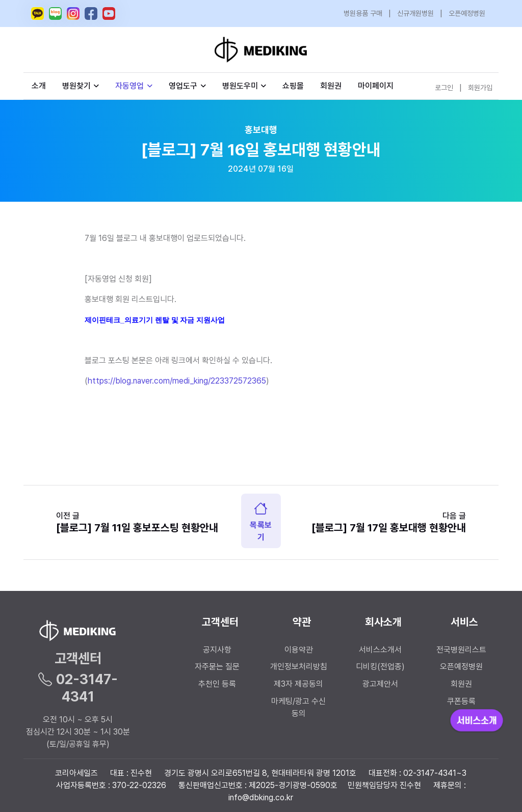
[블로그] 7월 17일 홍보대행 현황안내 (389, 527)
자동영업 (134, 86)
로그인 (444, 88)
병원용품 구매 (363, 13)
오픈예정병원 (467, 13)
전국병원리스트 (461, 650)
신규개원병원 (415, 13)
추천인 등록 (217, 684)
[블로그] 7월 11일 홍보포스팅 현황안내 (137, 527)
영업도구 (183, 86)
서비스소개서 (380, 650)
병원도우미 (244, 86)
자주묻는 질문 (217, 667)
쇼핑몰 (293, 86)
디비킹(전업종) (380, 667)
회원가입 (480, 88)
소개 (39, 86)
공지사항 (217, 650)
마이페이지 (376, 86)
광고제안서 (380, 684)
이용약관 (299, 650)
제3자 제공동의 (298, 684)
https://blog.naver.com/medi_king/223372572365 (177, 381)
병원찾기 (81, 86)
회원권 (331, 86)
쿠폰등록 (461, 701)
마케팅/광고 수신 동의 (298, 707)
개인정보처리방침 (299, 667)
